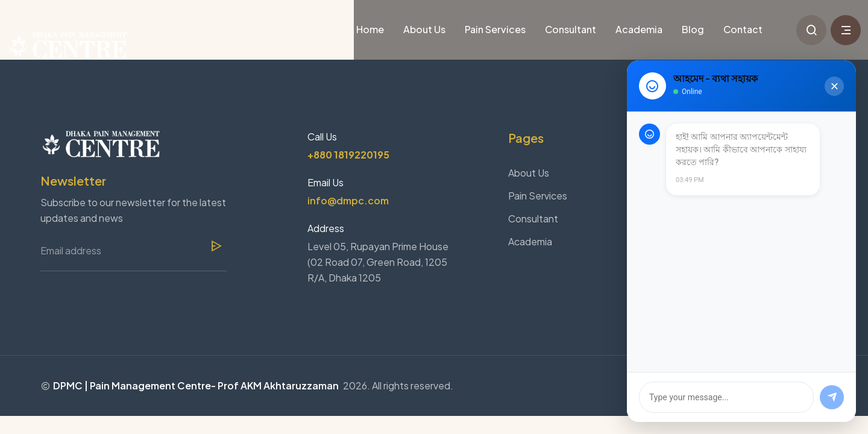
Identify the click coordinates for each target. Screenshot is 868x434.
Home (370, 29)
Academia (639, 29)
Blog (693, 29)
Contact (743, 29)
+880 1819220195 (348, 155)
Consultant (571, 29)
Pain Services (495, 29)
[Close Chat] (834, 86)
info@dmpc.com (348, 200)
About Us (424, 29)
